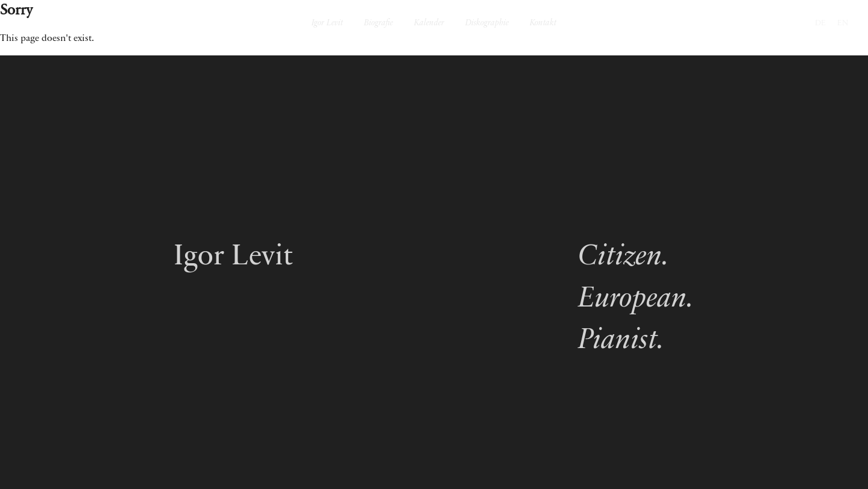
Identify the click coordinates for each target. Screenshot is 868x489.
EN (843, 23)
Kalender (429, 23)
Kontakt (543, 23)
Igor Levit (327, 23)
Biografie (379, 23)
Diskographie (487, 23)
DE (820, 23)
